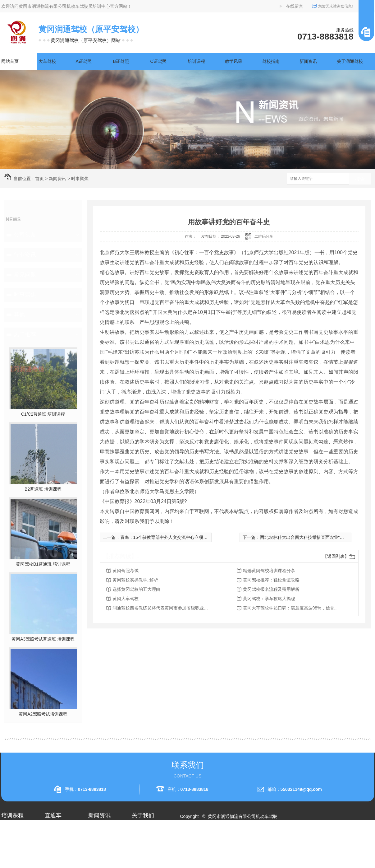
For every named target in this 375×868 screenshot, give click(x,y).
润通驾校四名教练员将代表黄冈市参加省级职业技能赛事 (162, 608)
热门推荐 (25, 334)
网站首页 (10, 61)
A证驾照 (84, 61)
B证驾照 (121, 61)
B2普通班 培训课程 (43, 489)
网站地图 (192, 839)
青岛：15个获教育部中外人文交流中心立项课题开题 (171, 537)
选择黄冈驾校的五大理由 (136, 589)
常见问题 (25, 275)
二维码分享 (264, 236)
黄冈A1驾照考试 (60, 840)
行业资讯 (25, 255)
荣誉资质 (140, 851)
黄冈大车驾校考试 (62, 851)
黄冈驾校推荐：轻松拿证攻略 (271, 580)
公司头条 (25, 235)
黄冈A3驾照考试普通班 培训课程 (43, 639)
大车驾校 (47, 61)
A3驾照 (8, 862)
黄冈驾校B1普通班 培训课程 (43, 564)
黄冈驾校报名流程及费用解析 (271, 589)
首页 (39, 179)
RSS (209, 839)
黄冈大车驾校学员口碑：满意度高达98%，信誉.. (290, 608)
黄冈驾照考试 (126, 571)
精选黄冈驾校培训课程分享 (269, 571)
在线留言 (295, 6)
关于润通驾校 (350, 61)
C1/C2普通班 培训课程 (43, 414)
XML (220, 839)
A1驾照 (8, 840)
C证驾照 (158, 61)
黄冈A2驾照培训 (60, 829)
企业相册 (140, 840)
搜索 (360, 179)
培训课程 (196, 61)
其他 (19, 315)
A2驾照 (8, 851)
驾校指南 (271, 61)
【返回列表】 (336, 556)
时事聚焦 (80, 179)
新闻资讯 (308, 61)
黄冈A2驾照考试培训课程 (43, 714)
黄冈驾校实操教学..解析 (135, 580)
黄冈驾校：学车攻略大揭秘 (269, 599)
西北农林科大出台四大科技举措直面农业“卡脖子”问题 (311, 537)
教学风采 (234, 61)
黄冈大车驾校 (126, 599)
